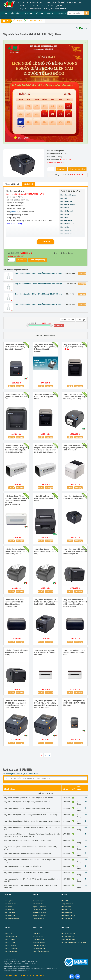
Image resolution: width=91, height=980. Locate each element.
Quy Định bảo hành (68, 933)
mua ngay (82, 273)
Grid (71, 320)
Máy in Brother (67, 913)
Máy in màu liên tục (68, 916)
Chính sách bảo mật (68, 939)
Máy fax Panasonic (11, 948)
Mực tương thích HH (40, 913)
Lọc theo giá (59, 325)
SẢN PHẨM (16, 13)
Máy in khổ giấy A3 (67, 211)
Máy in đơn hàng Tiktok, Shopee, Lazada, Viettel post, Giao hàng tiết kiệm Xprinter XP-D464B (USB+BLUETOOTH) (16, 500)
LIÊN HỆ (62, 13)
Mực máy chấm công (40, 916)
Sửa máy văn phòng (11, 904)
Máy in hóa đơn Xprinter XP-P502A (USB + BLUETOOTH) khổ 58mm (74, 703)
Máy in (20, 774)
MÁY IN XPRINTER (31, 774)
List (64, 320)
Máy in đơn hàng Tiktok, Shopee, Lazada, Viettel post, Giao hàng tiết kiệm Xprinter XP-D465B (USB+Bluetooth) (45, 449)
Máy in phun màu (66, 221)
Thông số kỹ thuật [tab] (12, 184)
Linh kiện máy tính (39, 948)
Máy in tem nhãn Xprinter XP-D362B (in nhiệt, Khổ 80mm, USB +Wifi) (46, 652)
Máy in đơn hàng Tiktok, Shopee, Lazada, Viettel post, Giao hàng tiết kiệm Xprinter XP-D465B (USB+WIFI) (16, 449)
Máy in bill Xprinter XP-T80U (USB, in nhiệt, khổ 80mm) (74, 347)
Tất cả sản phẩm (9, 774)
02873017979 (36, 9)
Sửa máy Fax (9, 910)
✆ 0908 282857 (23, 976)
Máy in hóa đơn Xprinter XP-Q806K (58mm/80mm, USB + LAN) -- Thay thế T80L (16, 551)
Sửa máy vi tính (10, 916)
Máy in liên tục (65, 208)
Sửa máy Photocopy (12, 919)
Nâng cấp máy (38, 936)
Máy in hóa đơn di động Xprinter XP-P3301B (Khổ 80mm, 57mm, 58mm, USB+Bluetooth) (15, 603)
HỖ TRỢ (39, 13)
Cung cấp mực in (39, 901)
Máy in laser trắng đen (68, 195)
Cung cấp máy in (67, 904)
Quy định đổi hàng (68, 936)
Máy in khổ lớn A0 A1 (67, 224)
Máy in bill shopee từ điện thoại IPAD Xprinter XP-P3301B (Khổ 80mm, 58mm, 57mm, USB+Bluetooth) (75, 603)
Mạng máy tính (10, 913)
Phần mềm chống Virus (41, 951)
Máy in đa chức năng (67, 205)
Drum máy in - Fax (39, 910)
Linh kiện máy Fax (11, 951)
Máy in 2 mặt (65, 214)
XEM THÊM (45, 242)
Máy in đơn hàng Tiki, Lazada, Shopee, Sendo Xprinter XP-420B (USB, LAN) (75, 448)
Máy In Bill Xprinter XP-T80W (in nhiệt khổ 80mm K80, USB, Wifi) (16, 397)
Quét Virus (37, 933)
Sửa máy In (9, 907)
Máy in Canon (66, 907)
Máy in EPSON (66, 910)
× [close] (85, 43)
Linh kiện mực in (39, 919)
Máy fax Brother (10, 945)
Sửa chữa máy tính (39, 945)
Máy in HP (65, 901)
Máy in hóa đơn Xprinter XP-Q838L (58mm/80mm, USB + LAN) (45, 551)
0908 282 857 (13, 967)
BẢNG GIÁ (50, 13)
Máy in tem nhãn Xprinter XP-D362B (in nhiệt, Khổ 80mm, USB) (75, 652)
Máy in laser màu (66, 201)
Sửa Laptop (9, 901)
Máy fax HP (9, 933)
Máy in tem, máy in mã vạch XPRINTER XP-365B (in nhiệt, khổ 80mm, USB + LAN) (75, 397)
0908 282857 (60, 9)
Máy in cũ (64, 198)
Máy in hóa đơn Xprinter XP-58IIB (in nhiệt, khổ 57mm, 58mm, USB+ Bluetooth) (16, 347)
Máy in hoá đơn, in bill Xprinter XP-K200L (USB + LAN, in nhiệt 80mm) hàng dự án (75, 551)
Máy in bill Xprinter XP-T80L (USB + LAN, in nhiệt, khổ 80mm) (45, 397)
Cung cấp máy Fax (11, 936)
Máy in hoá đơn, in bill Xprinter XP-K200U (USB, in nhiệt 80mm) (17, 652)
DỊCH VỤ (28, 13)
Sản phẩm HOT (38, 904)
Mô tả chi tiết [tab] (28, 184)
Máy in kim (64, 217)
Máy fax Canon (10, 942)
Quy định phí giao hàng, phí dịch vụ (74, 942)
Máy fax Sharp (10, 939)
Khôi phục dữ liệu (39, 942)
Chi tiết (11, 386)
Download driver (39, 939)
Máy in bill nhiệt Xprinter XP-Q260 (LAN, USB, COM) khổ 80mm (45, 498)
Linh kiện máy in (67, 919)
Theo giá (81, 320)
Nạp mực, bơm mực (40, 907)
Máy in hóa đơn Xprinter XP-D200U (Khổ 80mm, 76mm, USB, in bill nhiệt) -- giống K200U (46, 602)
